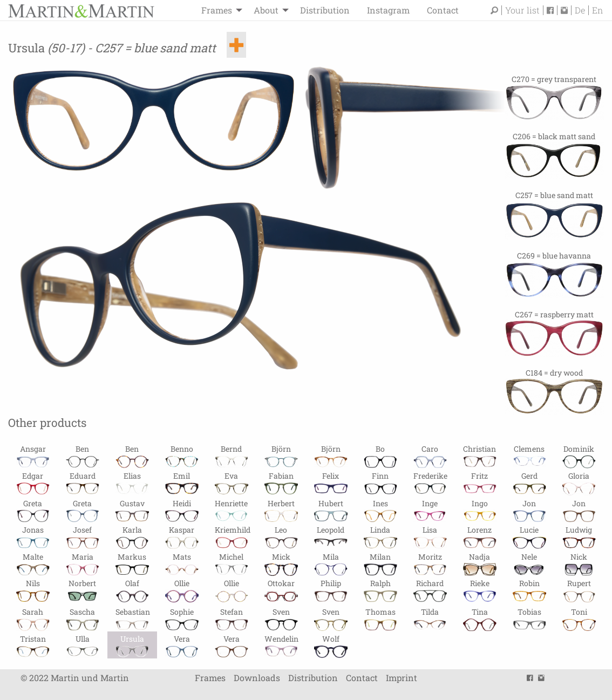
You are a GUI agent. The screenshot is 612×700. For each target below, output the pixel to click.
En (597, 10)
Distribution (325, 10)
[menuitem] (219, 10)
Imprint (402, 678)
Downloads (257, 678)
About (266, 10)
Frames (217, 10)
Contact (443, 10)
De (580, 10)
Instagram (388, 10)
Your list (522, 10)
